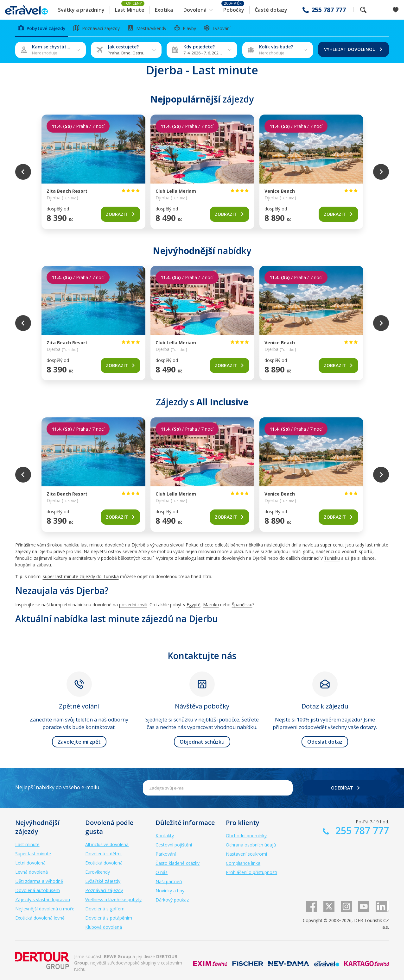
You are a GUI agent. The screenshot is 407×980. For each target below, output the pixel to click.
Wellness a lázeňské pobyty (113, 899)
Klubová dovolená (104, 927)
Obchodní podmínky (246, 836)
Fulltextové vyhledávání (363, 10)
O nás (162, 872)
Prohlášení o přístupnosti (251, 872)
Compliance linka (243, 863)
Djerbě (138, 545)
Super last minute (33, 854)
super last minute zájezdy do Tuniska (81, 576)
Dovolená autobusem (38, 890)
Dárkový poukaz (172, 900)
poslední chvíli (133, 605)
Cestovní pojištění (174, 845)
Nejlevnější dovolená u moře (45, 909)
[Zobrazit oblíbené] (396, 10)
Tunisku (332, 558)
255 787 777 (329, 10)
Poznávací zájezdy (104, 890)
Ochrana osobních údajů (251, 845)
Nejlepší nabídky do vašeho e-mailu (57, 787)
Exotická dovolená (104, 863)
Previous (23, 172)
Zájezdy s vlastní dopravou (43, 899)
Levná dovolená (32, 872)
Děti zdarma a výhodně (39, 881)
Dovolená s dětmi (103, 854)
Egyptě (194, 605)
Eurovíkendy (98, 872)
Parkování (166, 854)
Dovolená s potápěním (109, 918)
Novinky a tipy (170, 891)
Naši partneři (169, 881)
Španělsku (242, 605)
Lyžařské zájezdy (103, 881)
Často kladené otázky (178, 863)
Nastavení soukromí (246, 854)
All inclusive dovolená (107, 844)
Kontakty (165, 836)
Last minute (27, 844)
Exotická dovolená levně (40, 918)
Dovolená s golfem (105, 909)
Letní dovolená (30, 863)
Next (381, 172)
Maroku (211, 605)
